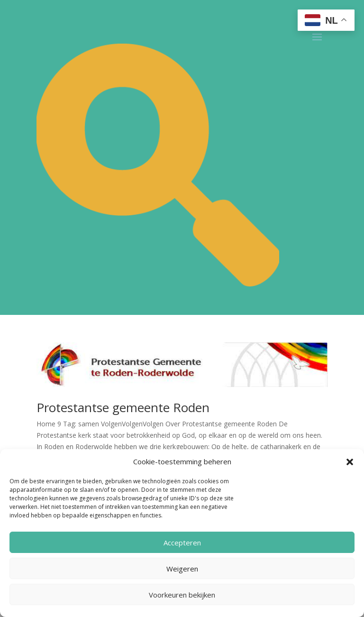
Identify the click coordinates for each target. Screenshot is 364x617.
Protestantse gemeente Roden (123, 407)
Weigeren (182, 569)
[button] (350, 462)
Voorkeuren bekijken (182, 595)
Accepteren (182, 543)
